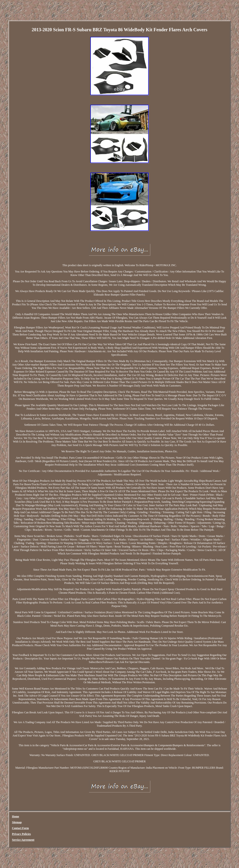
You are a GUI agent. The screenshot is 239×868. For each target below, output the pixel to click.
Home (16, 816)
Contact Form (20, 828)
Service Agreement (23, 840)
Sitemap (17, 822)
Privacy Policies (21, 834)
